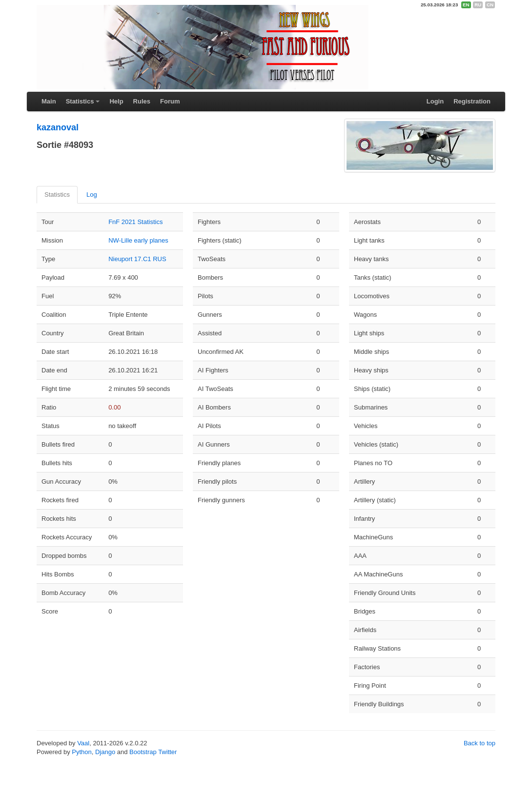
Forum (170, 101)
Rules (142, 101)
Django (105, 752)
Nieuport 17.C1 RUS (137, 259)
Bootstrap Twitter (153, 752)
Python (82, 752)
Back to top (480, 743)
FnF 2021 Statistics (135, 222)
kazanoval (58, 127)
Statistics (80, 101)
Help (116, 101)
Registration (472, 101)
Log (92, 195)
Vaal (83, 743)
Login (435, 101)
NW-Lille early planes (138, 240)
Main (49, 101)
